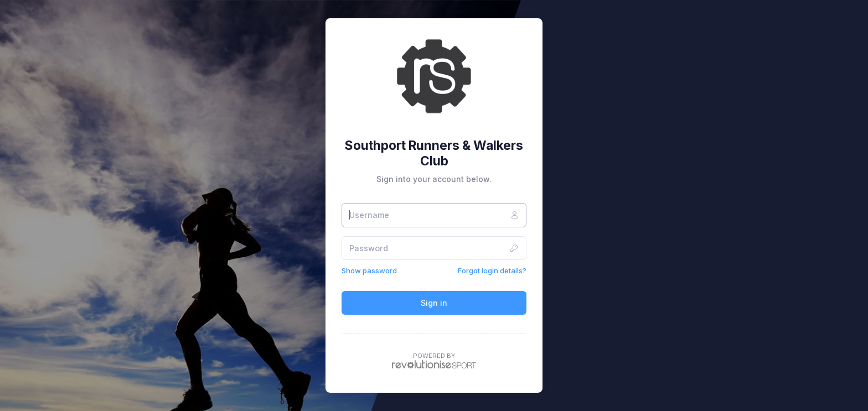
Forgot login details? (492, 270)
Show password (369, 270)
